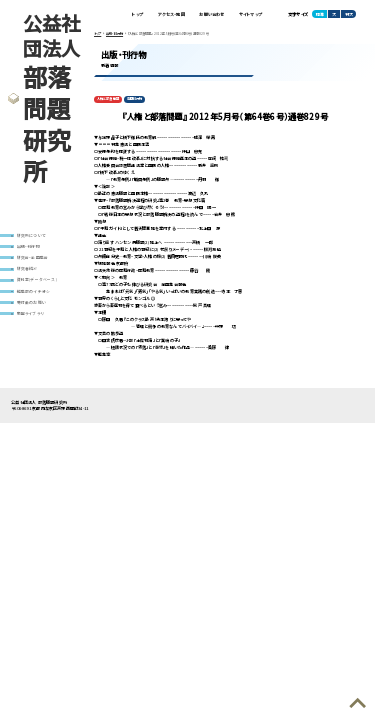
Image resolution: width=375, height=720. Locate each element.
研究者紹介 (27, 269)
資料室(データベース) (37, 281)
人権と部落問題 (108, 99)
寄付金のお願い (31, 304)
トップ (136, 14)
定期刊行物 (135, 99)
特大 (349, 14)
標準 (320, 14)
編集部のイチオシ (34, 292)
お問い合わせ (211, 14)
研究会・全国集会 (33, 258)
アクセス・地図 (169, 14)
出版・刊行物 (28, 246)
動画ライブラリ (30, 315)
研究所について (31, 235)
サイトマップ (250, 14)
